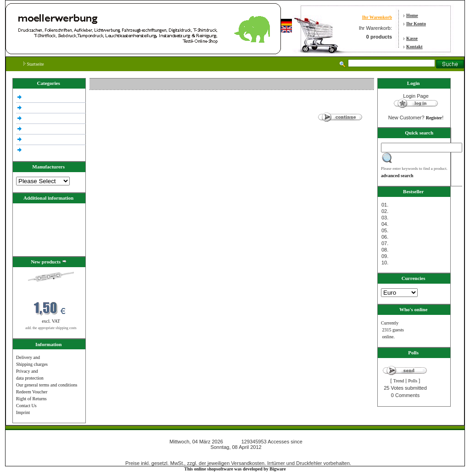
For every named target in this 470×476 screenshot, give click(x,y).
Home (412, 15)
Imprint (23, 412)
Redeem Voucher (32, 392)
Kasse (412, 38)
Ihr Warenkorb (377, 17)
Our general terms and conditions (47, 385)
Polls (413, 381)
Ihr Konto (416, 24)
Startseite (34, 64)
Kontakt (414, 47)
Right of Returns (31, 399)
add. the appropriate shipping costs (51, 328)
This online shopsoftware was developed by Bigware (235, 469)
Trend (399, 381)
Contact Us (26, 406)
